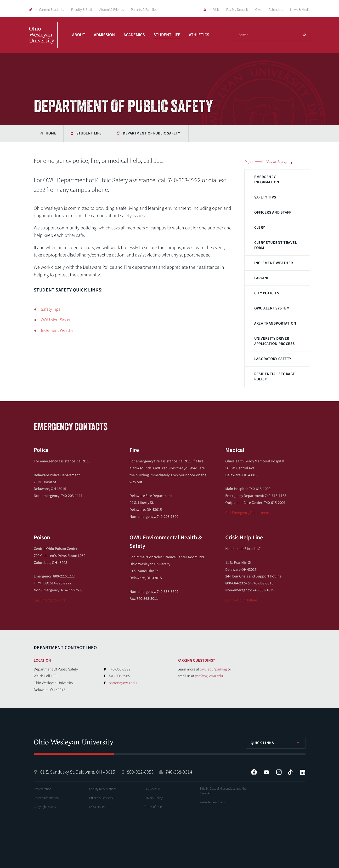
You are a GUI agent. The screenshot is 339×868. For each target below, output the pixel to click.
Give (258, 10)
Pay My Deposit (237, 10)
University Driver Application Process (275, 341)
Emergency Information (267, 180)
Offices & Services (101, 798)
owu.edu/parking (213, 669)
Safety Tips (265, 197)
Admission (104, 35)
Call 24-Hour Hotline (241, 600)
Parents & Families (144, 10)
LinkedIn (303, 772)
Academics (134, 35)
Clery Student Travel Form (276, 245)
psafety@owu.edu (123, 683)
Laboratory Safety (273, 359)
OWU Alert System (272, 308)
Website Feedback (212, 802)
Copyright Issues (45, 807)
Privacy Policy (153, 798)
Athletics (199, 35)
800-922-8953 (140, 772)
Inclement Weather (274, 263)
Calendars (276, 10)
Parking (262, 278)
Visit (216, 10)
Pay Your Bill (152, 789)
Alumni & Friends (112, 10)
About (79, 35)
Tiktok (290, 772)
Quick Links (262, 743)
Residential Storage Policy (275, 377)
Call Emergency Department (247, 513)
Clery (260, 227)
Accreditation (42, 789)
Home (51, 133)
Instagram (279, 772)
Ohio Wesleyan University (43, 40)
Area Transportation (275, 323)
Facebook (254, 772)
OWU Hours (97, 807)
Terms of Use (153, 807)
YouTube (266, 772)
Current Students (51, 10)
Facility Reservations (103, 789)
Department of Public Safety (151, 133)
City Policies (267, 293)
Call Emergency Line (50, 600)
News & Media (300, 10)
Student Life (167, 35)
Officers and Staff (273, 212)
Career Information (46, 798)
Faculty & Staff (82, 10)
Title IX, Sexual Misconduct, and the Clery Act (223, 791)
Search (304, 35)
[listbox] (276, 743)
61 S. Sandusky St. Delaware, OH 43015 (78, 772)
